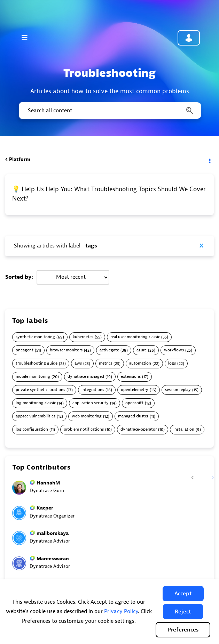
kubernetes (83, 337)
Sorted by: (19, 277)
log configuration (32, 429)
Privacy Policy (121, 611)
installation (184, 429)
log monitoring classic (36, 403)
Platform (20, 159)
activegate (109, 350)
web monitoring (87, 416)
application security (91, 403)
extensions (131, 377)
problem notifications (84, 429)
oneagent (25, 350)
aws (78, 363)
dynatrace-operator (139, 429)
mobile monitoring (33, 377)
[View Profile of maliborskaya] (53, 533)
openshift (134, 403)
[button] (183, 594)
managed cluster (133, 416)
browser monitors (66, 350)
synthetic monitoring (35, 337)
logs (172, 363)
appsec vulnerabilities (36, 416)
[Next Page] (208, 473)
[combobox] (109, 111)
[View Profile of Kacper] (45, 508)
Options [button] (209, 160)
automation (140, 363)
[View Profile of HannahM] (48, 483)
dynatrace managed (86, 377)
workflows (174, 350)
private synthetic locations (40, 390)
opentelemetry (135, 390)
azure (142, 350)
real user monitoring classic (135, 337)
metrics (105, 363)
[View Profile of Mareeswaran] (53, 559)
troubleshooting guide (37, 363)
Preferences (183, 630)
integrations (93, 390)
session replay (178, 390)
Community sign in (189, 38)
